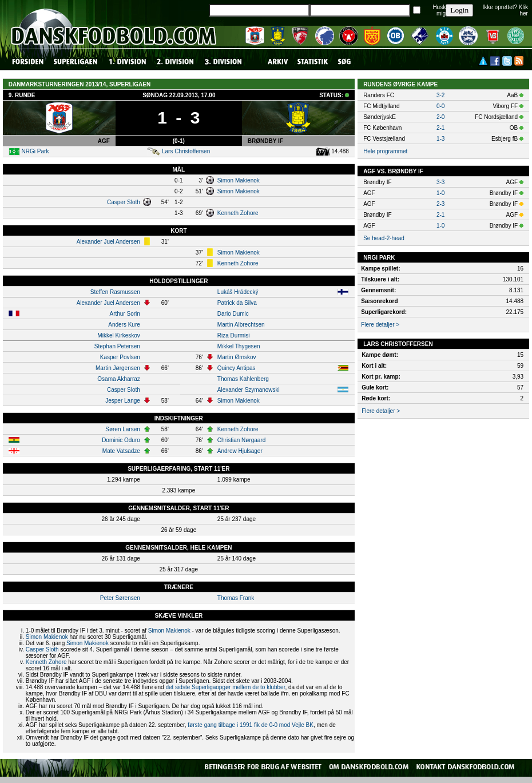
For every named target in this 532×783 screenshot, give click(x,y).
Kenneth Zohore (238, 213)
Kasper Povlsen (120, 357)
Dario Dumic (233, 314)
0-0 (440, 106)
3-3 (440, 182)
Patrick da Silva (237, 303)
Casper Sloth (124, 202)
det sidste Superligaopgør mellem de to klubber (225, 687)
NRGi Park (35, 151)
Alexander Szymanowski (249, 390)
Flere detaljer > (380, 325)
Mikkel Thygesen (239, 346)
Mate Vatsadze (121, 451)
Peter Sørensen (120, 598)
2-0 (440, 117)
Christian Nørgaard (241, 440)
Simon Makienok (239, 180)
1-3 (440, 139)
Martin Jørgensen (118, 368)
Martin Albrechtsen (241, 325)
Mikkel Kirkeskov (118, 335)
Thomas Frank (236, 598)
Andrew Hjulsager (240, 451)
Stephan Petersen (117, 346)
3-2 (440, 95)
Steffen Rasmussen (115, 292)
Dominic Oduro (121, 440)
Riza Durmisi (234, 335)
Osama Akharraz (118, 379)
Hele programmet (385, 151)
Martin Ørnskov (237, 357)
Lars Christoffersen (186, 151)
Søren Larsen (123, 429)
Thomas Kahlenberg (243, 379)
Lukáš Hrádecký (238, 292)
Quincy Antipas (237, 368)
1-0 (440, 193)
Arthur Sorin (124, 314)
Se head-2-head (384, 238)
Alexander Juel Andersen (108, 242)
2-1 (440, 128)
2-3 (440, 204)
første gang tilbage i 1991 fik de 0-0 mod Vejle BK (251, 725)
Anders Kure (124, 325)
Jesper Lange (123, 401)
